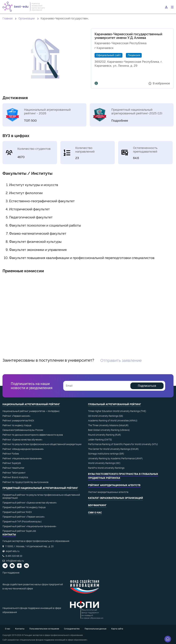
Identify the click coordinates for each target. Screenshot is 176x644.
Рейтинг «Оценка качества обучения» (22, 440)
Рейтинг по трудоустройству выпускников (25, 482)
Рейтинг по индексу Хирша (17, 425)
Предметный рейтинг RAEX (17, 512)
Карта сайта (117, 629)
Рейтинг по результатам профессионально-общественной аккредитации (42, 444)
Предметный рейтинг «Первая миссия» (24, 517)
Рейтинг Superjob (12, 463)
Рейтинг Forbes (11, 454)
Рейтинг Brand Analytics (15, 477)
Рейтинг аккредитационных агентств (114, 485)
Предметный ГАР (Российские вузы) (22, 522)
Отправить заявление (121, 360)
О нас (8, 629)
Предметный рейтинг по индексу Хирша (24, 507)
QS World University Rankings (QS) (106, 416)
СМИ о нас (95, 513)
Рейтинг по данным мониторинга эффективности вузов (33, 435)
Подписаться (147, 386)
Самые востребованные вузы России (23, 430)
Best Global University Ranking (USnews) (109, 430)
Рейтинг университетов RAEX (18, 421)
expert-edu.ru (13, 551)
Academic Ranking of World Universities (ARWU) (113, 421)
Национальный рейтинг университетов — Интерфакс (31, 411)
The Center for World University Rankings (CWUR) (113, 449)
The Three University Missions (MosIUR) (108, 425)
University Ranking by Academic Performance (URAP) (115, 458)
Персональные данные (95, 629)
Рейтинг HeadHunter (13, 468)
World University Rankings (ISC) (104, 463)
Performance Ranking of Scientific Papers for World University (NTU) (123, 444)
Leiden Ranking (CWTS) (100, 440)
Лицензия (134, 55)
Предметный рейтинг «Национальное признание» (29, 526)
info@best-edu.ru (15, 561)
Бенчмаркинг (97, 505)
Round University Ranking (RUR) (105, 435)
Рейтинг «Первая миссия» (16, 416)
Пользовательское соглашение (44, 629)
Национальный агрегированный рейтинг (31, 404)
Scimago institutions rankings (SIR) (106, 454)
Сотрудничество (72, 629)
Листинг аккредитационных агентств (108, 492)
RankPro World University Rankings (106, 468)
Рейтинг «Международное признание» (23, 449)
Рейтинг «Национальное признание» (22, 458)
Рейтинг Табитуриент (14, 473)
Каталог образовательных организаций (116, 498)
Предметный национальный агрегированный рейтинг (40, 488)
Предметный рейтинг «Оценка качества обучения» (30, 503)
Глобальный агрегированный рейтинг (115, 404)
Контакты (20, 629)
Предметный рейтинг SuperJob (19, 531)
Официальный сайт (108, 55)
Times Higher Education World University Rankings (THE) (117, 411)
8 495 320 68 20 (14, 556)
